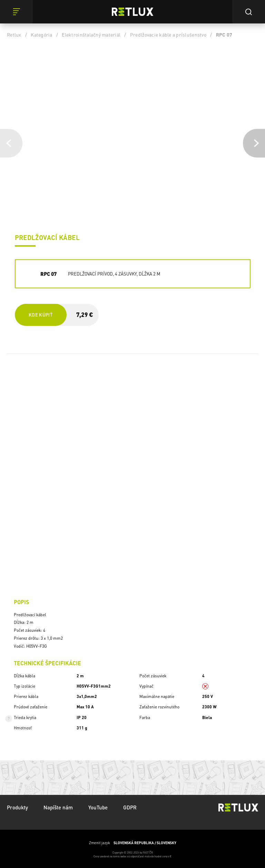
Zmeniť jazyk (133, 843)
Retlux (14, 34)
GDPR (130, 807)
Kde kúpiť (41, 315)
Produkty (17, 807)
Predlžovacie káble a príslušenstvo (168, 34)
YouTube (98, 807)
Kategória (41, 34)
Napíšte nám (58, 807)
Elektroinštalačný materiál (91, 34)
